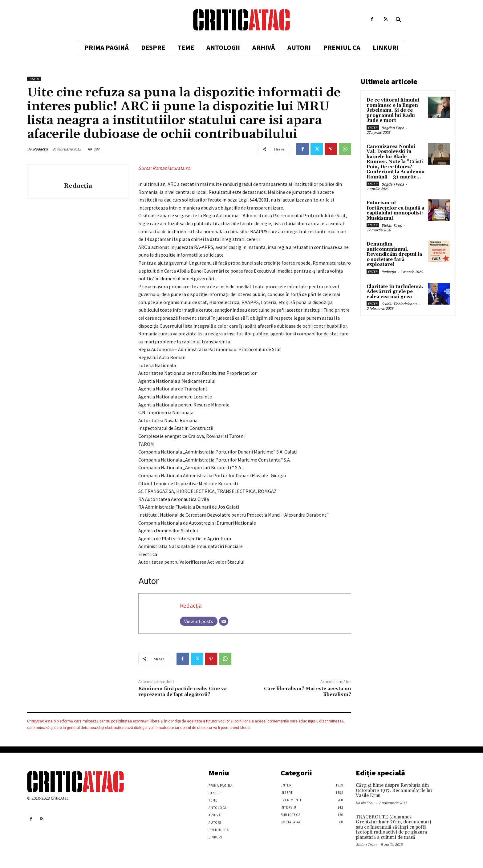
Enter (373, 128)
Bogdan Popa (393, 128)
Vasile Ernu (365, 803)
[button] (399, 20)
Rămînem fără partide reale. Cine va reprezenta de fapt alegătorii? (183, 692)
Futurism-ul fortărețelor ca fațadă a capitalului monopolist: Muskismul (395, 211)
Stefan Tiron (392, 225)
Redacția (41, 149)
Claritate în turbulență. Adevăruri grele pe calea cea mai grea (395, 292)
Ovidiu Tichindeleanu (399, 304)
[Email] (224, 621)
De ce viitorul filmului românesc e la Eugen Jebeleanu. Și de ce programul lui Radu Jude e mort (393, 110)
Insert (34, 79)
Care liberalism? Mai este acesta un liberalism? (308, 692)
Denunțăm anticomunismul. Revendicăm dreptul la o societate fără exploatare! (394, 254)
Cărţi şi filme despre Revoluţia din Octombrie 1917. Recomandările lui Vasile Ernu (394, 790)
